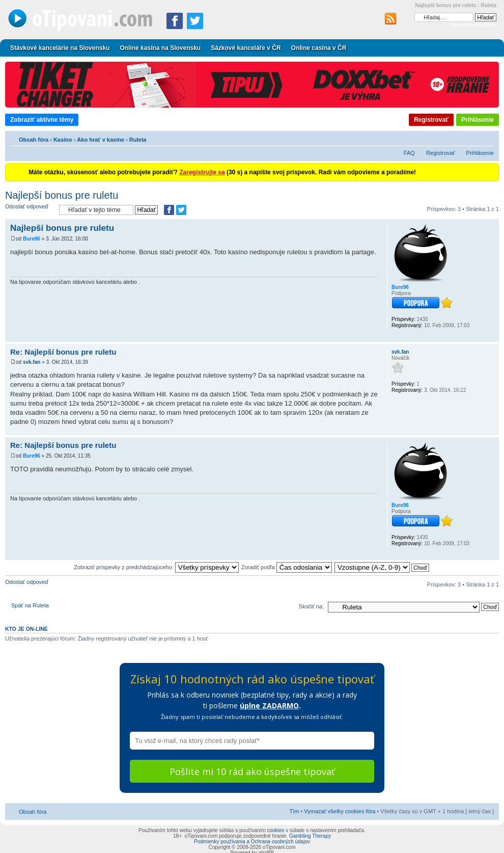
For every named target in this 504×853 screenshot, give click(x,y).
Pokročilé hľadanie (473, 25)
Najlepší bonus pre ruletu (62, 195)
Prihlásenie (478, 120)
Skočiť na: (311, 606)
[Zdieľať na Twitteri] (195, 21)
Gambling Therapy (310, 836)
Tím (294, 811)
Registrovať (431, 120)
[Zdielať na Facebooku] (175, 21)
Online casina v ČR (319, 48)
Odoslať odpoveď (30, 210)
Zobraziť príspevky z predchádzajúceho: (156, 567)
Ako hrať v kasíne (101, 140)
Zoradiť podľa (287, 567)
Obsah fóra (34, 140)
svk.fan (32, 362)
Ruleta (138, 140)
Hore (491, 337)
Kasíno (63, 140)
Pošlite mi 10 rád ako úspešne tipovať (252, 771)
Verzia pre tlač (471, 138)
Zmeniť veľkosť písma (486, 138)
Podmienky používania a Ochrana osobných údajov (252, 842)
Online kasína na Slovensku (160, 48)
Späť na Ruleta (30, 605)
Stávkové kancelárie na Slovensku (60, 48)
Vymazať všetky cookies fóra (340, 811)
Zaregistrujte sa (202, 172)
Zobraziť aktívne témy (42, 120)
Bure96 (32, 239)
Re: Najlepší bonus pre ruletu (63, 352)
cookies (275, 830)
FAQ (409, 153)
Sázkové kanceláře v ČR (246, 48)
